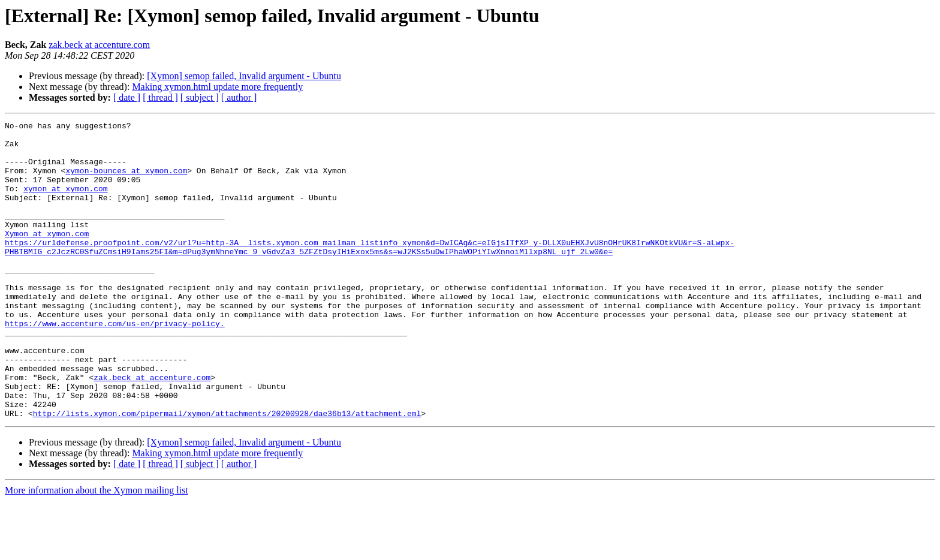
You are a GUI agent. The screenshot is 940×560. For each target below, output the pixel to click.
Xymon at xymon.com (47, 257)
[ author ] (239, 97)
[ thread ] (160, 97)
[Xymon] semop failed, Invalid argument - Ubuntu (244, 76)
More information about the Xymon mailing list (97, 550)
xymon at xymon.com (65, 203)
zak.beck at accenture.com (99, 45)
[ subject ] (200, 97)
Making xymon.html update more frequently (217, 87)
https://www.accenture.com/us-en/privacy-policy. (115, 365)
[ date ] (127, 97)
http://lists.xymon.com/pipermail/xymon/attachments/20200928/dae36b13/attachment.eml (227, 472)
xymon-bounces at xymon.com (126, 181)
